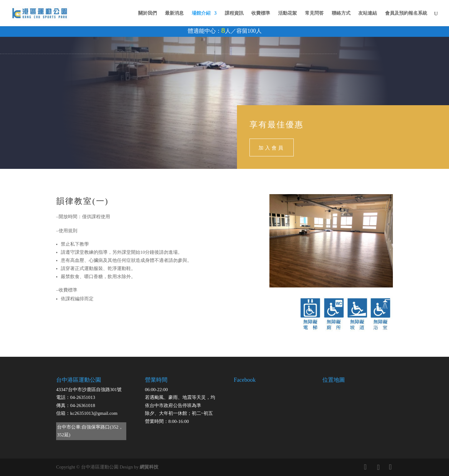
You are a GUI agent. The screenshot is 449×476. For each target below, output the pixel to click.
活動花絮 (287, 13)
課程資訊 (234, 13)
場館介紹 (201, 13)
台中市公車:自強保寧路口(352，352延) (90, 431)
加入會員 (272, 147)
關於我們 (147, 13)
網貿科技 (149, 467)
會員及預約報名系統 (406, 13)
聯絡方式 (341, 13)
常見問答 (314, 13)
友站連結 (368, 13)
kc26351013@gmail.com (94, 413)
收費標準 (261, 13)
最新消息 (174, 13)
